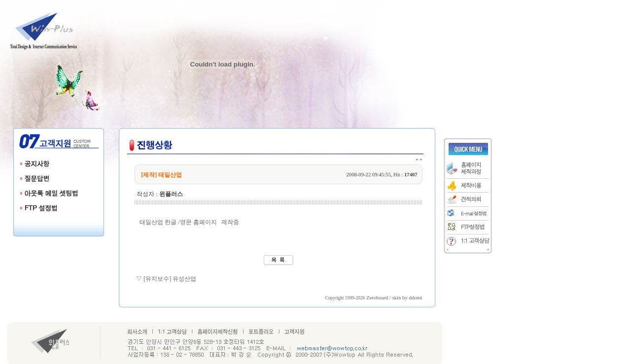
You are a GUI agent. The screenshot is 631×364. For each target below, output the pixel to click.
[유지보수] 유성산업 (170, 279)
